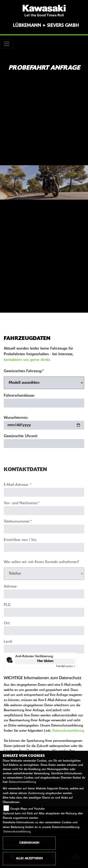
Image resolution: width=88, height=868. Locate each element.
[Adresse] (44, 604)
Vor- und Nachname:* (22, 513)
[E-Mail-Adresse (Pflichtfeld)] (44, 502)
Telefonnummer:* (18, 531)
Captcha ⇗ (66, 666)
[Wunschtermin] (44, 425)
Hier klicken (45, 661)
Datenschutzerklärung (68, 731)
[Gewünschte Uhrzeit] (44, 444)
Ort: (7, 633)
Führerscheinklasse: (19, 396)
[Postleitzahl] (44, 622)
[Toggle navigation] (7, 44)
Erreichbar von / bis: (20, 550)
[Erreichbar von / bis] (44, 557)
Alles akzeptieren (29, 859)
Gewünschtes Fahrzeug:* (24, 371)
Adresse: (11, 596)
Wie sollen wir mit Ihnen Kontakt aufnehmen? (41, 572)
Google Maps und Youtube (27, 809)
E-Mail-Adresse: (18, 495)
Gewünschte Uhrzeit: (21, 436)
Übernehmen (29, 843)
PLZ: (7, 615)
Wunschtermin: (16, 418)
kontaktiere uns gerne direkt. (27, 360)
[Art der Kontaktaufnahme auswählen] (44, 583)
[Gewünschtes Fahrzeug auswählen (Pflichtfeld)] (44, 383)
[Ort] (44, 640)
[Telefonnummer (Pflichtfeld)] (44, 539)
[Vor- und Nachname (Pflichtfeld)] (44, 520)
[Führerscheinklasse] (44, 403)
